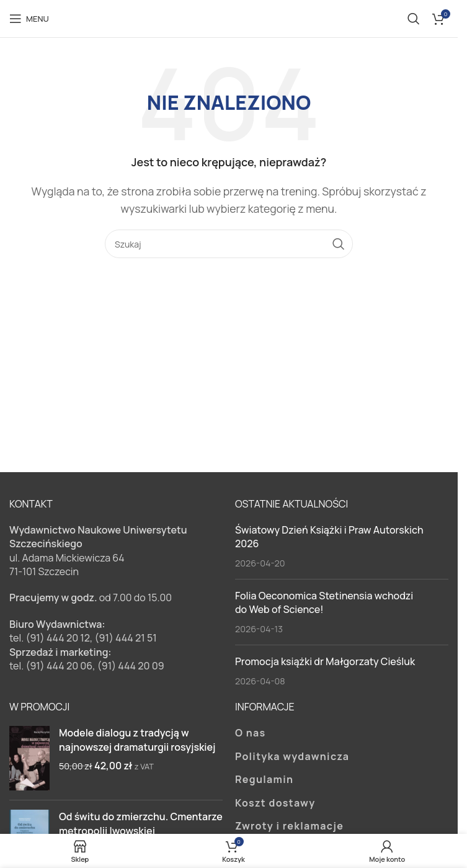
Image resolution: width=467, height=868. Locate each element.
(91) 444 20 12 (58, 638)
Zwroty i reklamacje (289, 826)
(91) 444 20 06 (59, 666)
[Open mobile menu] (29, 19)
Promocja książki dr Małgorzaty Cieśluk (325, 661)
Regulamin (264, 779)
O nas (251, 733)
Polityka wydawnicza (292, 756)
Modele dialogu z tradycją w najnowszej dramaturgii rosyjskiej (137, 740)
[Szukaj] (414, 19)
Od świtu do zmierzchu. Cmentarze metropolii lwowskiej (141, 823)
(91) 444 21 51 (126, 638)
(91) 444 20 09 (131, 666)
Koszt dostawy (275, 803)
